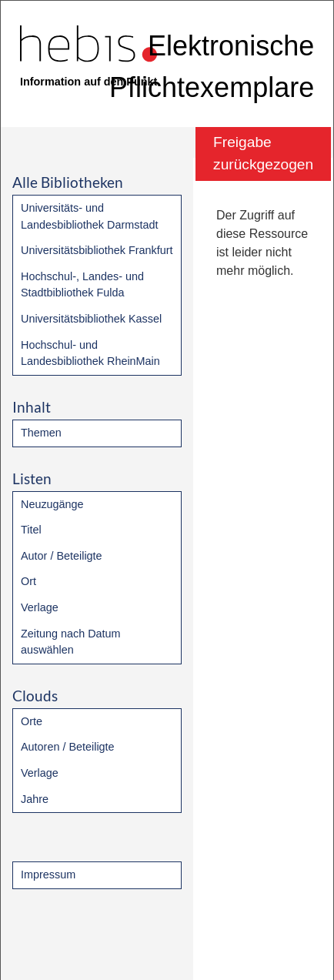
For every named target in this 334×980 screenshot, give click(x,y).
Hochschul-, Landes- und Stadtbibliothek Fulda (82, 285)
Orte (32, 721)
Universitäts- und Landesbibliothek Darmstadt (89, 216)
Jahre (35, 799)
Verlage (40, 607)
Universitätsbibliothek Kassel (91, 319)
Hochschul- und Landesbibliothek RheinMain (90, 353)
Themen (41, 433)
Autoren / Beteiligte (68, 747)
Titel (31, 530)
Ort (28, 581)
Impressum (48, 875)
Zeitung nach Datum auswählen (71, 642)
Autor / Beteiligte (62, 556)
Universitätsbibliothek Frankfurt (97, 250)
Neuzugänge (52, 504)
